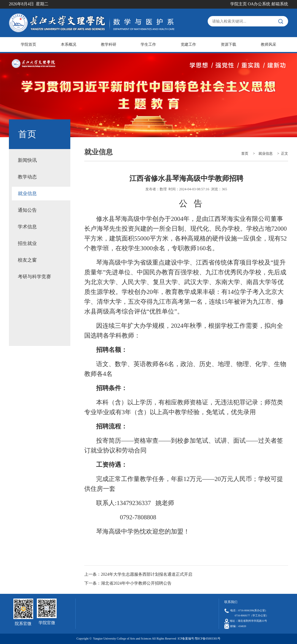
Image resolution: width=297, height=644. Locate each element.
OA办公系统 (259, 4)
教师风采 (269, 45)
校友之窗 (27, 260)
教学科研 (109, 45)
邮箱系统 (280, 4)
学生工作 (148, 45)
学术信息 (27, 227)
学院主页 (239, 4)
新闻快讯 (27, 160)
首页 (245, 154)
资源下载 (228, 45)
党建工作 (188, 45)
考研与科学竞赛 (34, 277)
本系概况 (69, 45)
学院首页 (28, 45)
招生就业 (27, 243)
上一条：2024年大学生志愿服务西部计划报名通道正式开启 (138, 574)
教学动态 (27, 177)
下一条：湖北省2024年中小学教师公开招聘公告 (128, 583)
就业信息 (27, 193)
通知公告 (27, 210)
